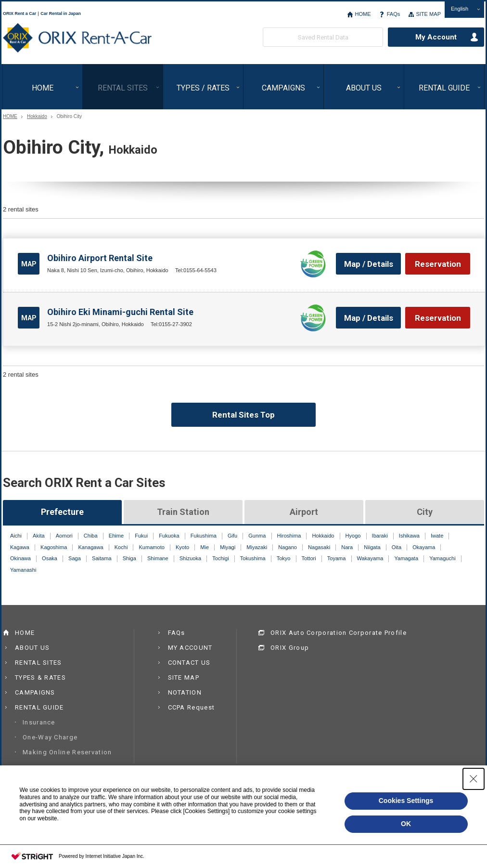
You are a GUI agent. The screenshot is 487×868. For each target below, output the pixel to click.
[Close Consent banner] (474, 779)
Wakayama (370, 558)
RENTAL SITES (123, 88)
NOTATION (185, 692)
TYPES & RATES (40, 677)
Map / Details (369, 264)
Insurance (39, 722)
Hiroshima (289, 536)
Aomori (64, 536)
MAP (29, 264)
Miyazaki (257, 547)
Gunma (257, 536)
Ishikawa (409, 536)
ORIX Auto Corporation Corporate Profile (339, 633)
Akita (39, 536)
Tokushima (253, 558)
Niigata (372, 547)
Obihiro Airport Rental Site (100, 258)
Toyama (337, 558)
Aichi (16, 536)
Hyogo (353, 536)
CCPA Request (192, 707)
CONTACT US (189, 663)
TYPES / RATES (203, 88)
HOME (363, 14)
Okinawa (20, 558)
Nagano (288, 547)
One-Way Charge (50, 737)
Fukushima (204, 536)
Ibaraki (380, 536)
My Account (436, 37)
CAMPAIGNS (283, 88)
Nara (347, 547)
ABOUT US (364, 88)
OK (406, 824)
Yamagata (407, 558)
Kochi (121, 547)
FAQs (394, 14)
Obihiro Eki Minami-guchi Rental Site (120, 312)
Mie (205, 547)
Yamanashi (23, 570)
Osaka (50, 558)
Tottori (309, 558)
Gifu (232, 536)
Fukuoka (169, 536)
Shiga (129, 558)
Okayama (424, 547)
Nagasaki (319, 547)
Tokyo (284, 558)
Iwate (437, 536)
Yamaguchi (442, 558)
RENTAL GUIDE (444, 88)
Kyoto (182, 547)
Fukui (141, 536)
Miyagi (228, 547)
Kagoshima (54, 547)
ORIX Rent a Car (77, 38)
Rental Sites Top (243, 415)
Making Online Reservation (67, 752)
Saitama (102, 558)
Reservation (438, 264)
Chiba (91, 536)
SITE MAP (428, 14)
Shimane (158, 558)
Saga (75, 558)
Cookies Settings (406, 801)
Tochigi (220, 558)
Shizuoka (190, 558)
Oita (397, 547)
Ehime (116, 536)
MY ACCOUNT (190, 648)
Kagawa (20, 547)
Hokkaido (37, 117)
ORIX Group (290, 648)
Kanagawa (90, 547)
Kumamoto (151, 547)
